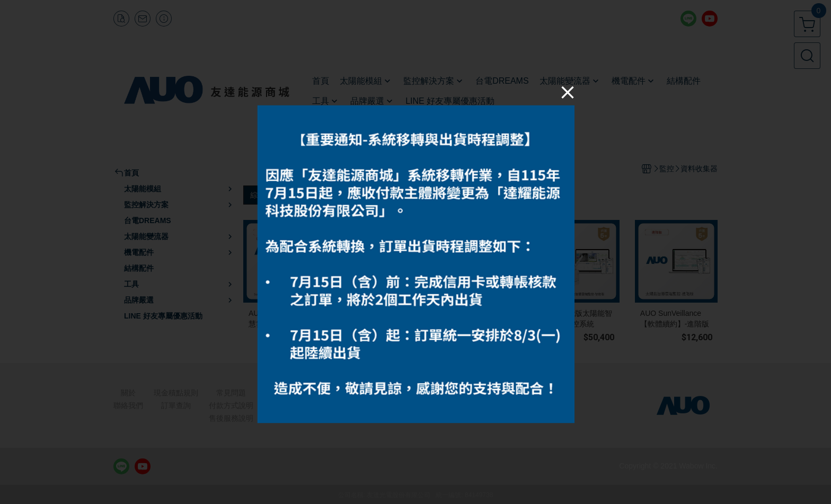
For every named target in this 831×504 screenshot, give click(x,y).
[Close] (568, 92)
